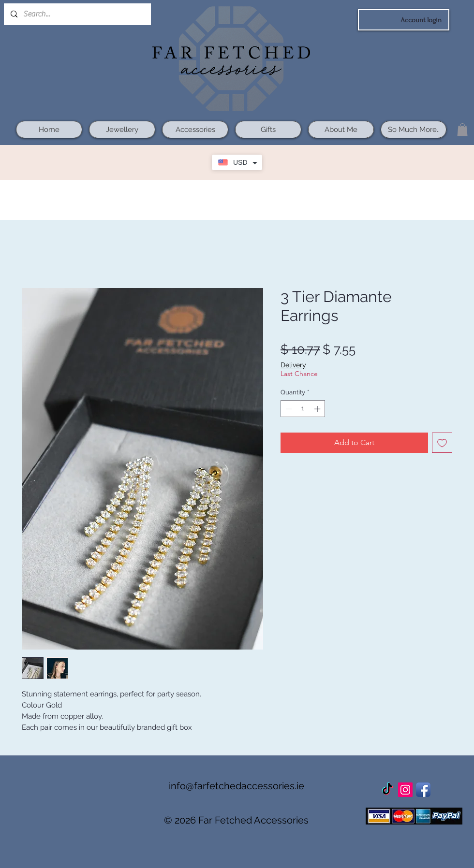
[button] (462, 130)
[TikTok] (387, 790)
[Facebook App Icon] (423, 790)
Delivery (293, 365)
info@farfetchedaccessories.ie (237, 786)
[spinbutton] (303, 409)
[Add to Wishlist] (442, 443)
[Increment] (318, 409)
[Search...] (77, 14)
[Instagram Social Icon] (405, 790)
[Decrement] (288, 409)
